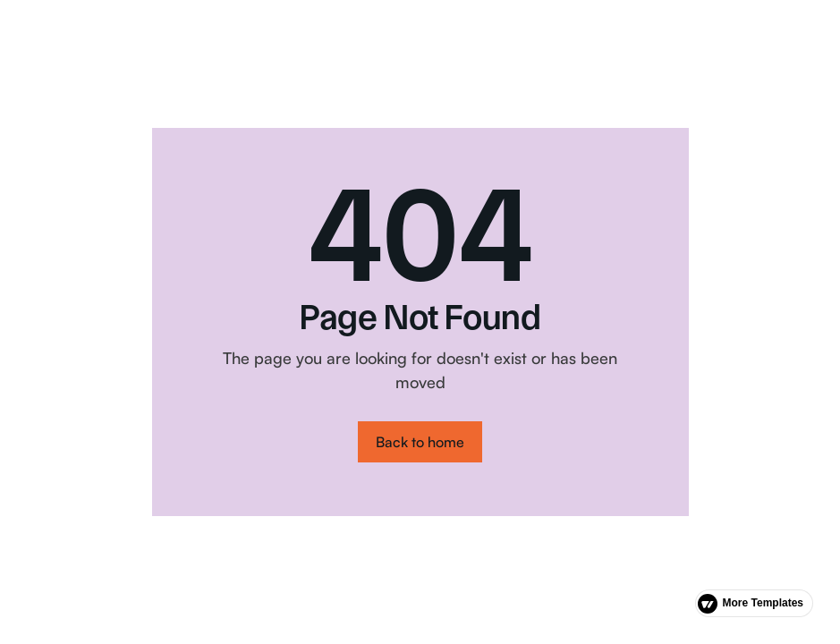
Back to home (420, 442)
